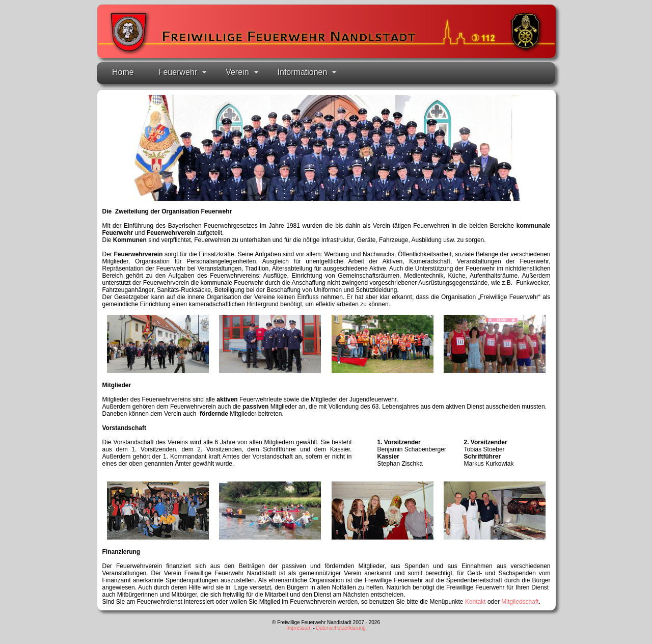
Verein (242, 72)
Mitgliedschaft (520, 602)
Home (123, 72)
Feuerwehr (182, 72)
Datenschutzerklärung (341, 628)
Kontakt (476, 602)
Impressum (299, 628)
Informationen (307, 72)
